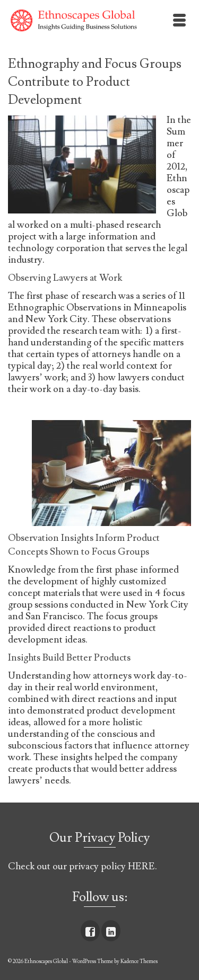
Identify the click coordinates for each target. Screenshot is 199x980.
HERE (141, 866)
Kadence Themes (139, 961)
